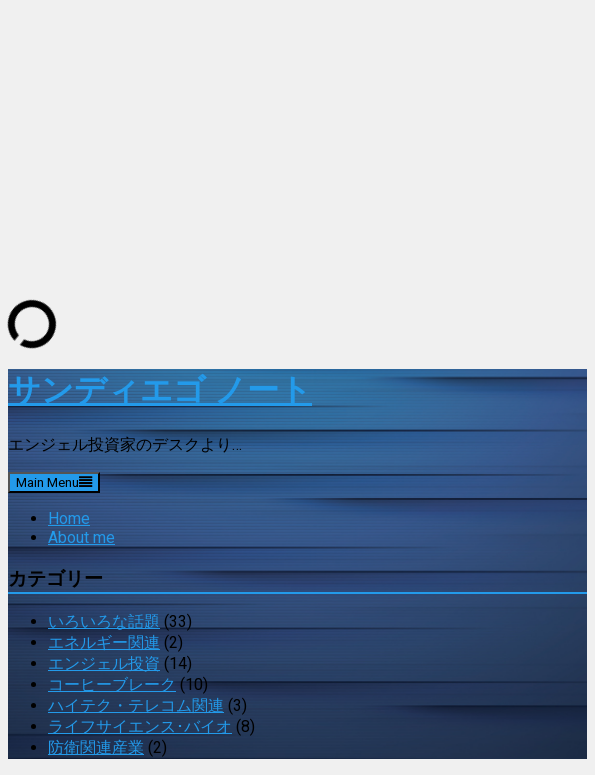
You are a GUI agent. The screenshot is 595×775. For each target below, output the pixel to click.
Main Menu (54, 482)
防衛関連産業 (96, 747)
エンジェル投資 (104, 663)
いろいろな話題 (104, 621)
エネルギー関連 (104, 642)
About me (81, 537)
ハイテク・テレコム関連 (136, 705)
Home (69, 518)
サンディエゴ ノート (160, 390)
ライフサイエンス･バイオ (140, 726)
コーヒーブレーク (112, 684)
